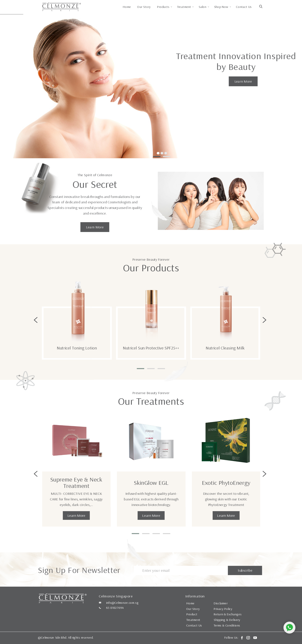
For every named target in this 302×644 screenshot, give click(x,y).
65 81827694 (115, 608)
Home (127, 7)
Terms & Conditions (227, 625)
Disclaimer (221, 603)
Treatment (184, 7)
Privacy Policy (223, 609)
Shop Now (221, 7)
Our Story (144, 7)
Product (192, 614)
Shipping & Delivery (227, 620)
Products (163, 7)
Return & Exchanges (228, 614)
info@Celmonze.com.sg (122, 603)
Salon (203, 7)
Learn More (243, 81)
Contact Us (244, 7)
